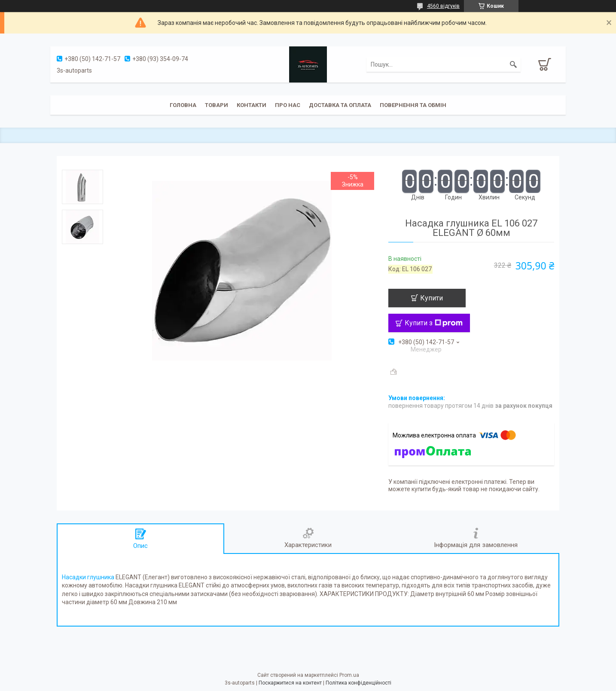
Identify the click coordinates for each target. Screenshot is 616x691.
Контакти (252, 105)
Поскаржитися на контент (290, 683)
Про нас (288, 105)
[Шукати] (513, 64)
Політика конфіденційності (358, 683)
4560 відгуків (443, 6)
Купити (432, 298)
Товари (217, 105)
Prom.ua (349, 675)
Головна (183, 105)
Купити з (434, 323)
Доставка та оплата (340, 105)
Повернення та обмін (413, 105)
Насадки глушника (88, 577)
